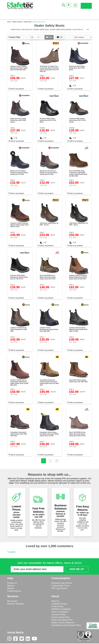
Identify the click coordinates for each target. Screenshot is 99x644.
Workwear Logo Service (62, 583)
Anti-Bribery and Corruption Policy (66, 625)
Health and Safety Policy (62, 620)
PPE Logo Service (59, 588)
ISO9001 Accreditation (61, 609)
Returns (11, 588)
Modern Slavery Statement (63, 623)
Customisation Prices (61, 586)
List (60, 37)
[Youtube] (35, 639)
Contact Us (12, 583)
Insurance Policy (59, 614)
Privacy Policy (57, 606)
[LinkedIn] (29, 639)
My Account (12, 601)
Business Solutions (15, 604)
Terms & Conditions (60, 612)
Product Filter (15, 37)
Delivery (11, 586)
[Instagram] (10, 639)
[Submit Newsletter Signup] (77, 569)
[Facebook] (16, 639)
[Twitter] (23, 639)
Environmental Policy (60, 617)
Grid (49, 37)
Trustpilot (11, 552)
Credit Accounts (14, 591)
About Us (55, 601)
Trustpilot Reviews (59, 604)
